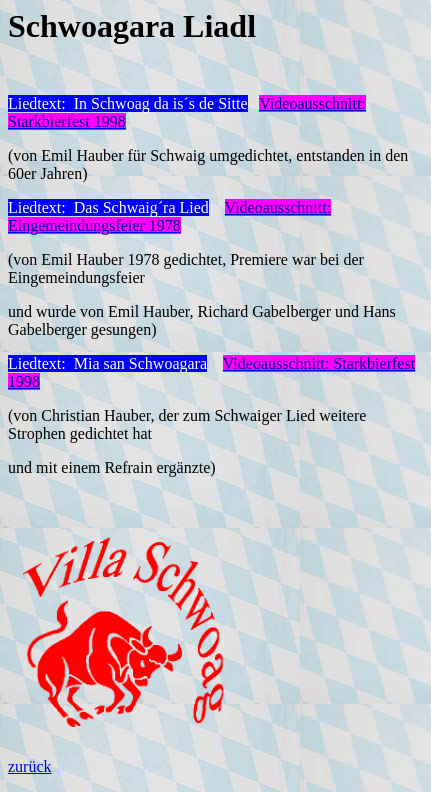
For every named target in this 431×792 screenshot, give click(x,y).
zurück (30, 766)
